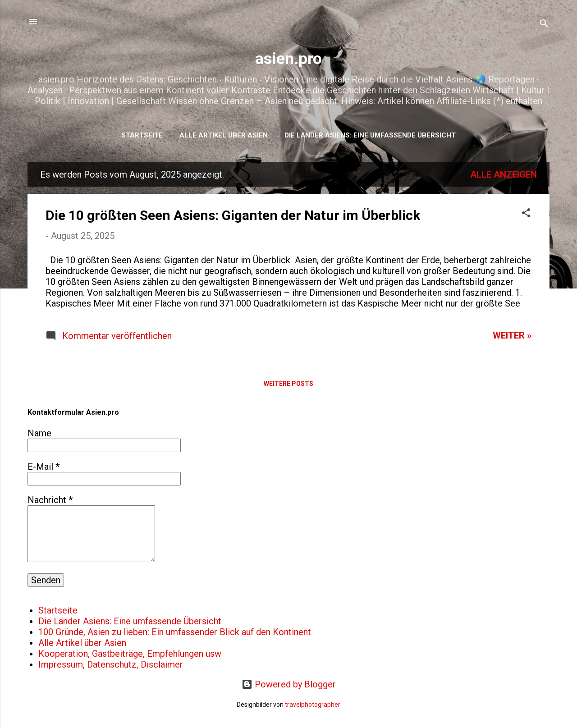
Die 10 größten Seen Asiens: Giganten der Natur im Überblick (233, 215)
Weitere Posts (288, 384)
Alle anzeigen (504, 174)
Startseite (142, 135)
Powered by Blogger (289, 684)
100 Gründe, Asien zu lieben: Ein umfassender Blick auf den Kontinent (175, 632)
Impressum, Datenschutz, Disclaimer (111, 664)
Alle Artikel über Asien (224, 135)
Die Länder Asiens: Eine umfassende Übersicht (370, 135)
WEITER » (512, 335)
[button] (526, 214)
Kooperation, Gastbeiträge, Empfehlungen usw (130, 654)
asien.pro (288, 59)
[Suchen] (544, 25)
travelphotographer (313, 705)
